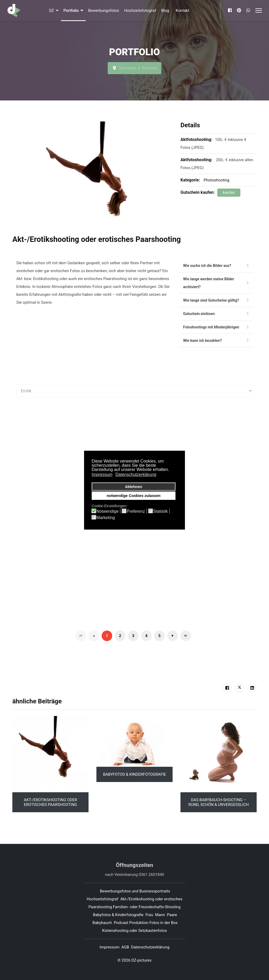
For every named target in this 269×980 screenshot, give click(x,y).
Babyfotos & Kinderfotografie (134, 774)
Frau (149, 915)
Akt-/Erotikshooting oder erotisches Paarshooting (51, 802)
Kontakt (183, 11)
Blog (165, 11)
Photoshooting (216, 180)
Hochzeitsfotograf (140, 11)
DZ (52, 11)
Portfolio (71, 11)
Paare (172, 915)
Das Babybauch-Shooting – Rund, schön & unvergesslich (219, 802)
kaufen (229, 192)
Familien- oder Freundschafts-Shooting (147, 907)
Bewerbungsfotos (104, 11)
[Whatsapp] (248, 10)
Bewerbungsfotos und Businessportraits (135, 891)
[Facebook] (230, 10)
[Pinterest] (239, 10)
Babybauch (102, 923)
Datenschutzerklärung (150, 947)
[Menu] (259, 11)
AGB (125, 947)
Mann (160, 915)
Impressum (109, 947)
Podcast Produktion (131, 923)
